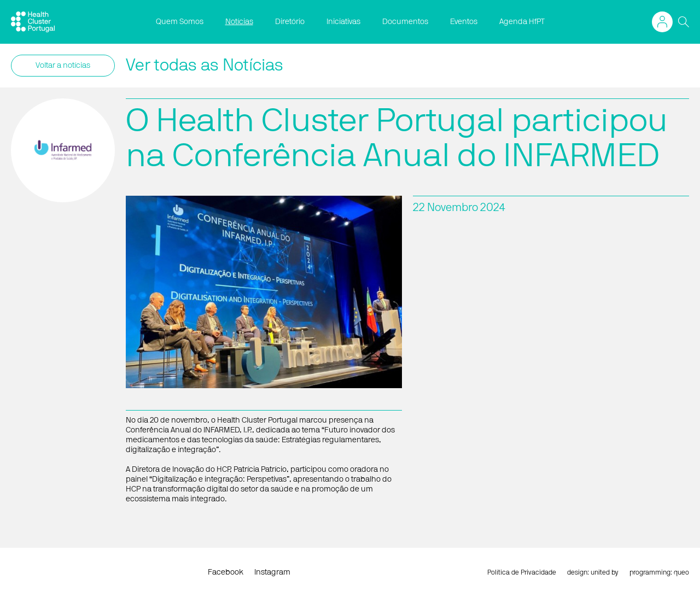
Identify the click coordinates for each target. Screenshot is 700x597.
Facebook (226, 572)
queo (681, 572)
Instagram (272, 572)
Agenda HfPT (522, 22)
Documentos (405, 22)
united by (605, 572)
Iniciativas (343, 22)
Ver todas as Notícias (205, 66)
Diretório (290, 22)
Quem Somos (180, 22)
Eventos (464, 22)
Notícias (239, 22)
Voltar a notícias (63, 66)
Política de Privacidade (522, 572)
